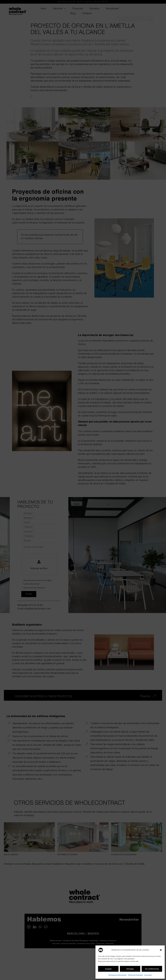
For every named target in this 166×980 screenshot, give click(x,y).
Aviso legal (148, 975)
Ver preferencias (152, 969)
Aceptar (108, 969)
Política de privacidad (135, 975)
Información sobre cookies (117, 975)
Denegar (130, 969)
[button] (161, 950)
